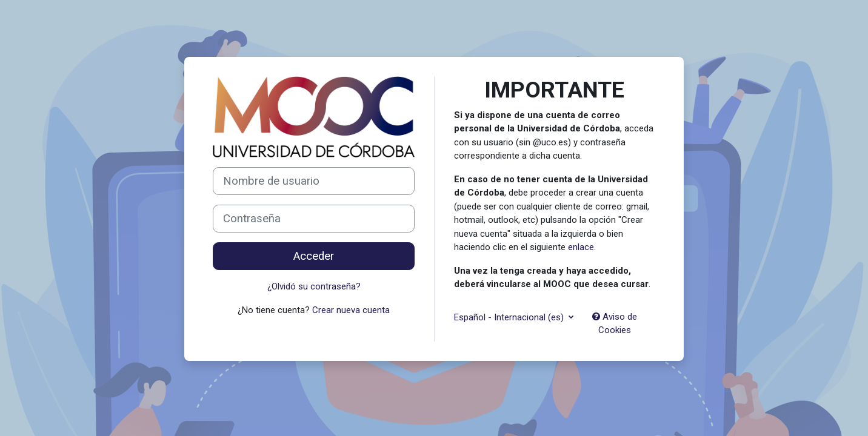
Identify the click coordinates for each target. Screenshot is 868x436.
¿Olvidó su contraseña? (314, 286)
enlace (581, 247)
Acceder (314, 256)
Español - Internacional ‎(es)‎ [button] (510, 317)
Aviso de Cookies (615, 324)
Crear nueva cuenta (351, 310)
